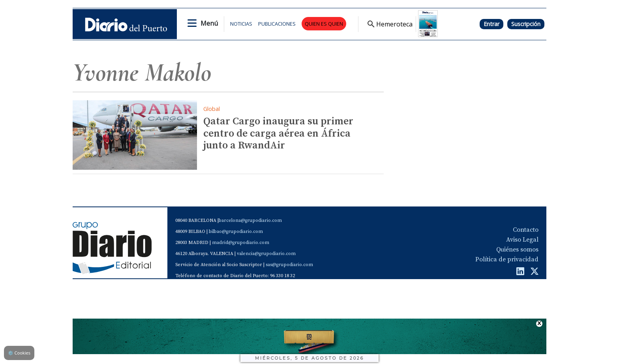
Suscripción (526, 24)
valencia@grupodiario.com (266, 254)
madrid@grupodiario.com (241, 243)
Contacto (526, 230)
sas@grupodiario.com (289, 265)
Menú (209, 23)
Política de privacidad (507, 259)
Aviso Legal (522, 240)
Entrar (491, 24)
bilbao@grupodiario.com (236, 232)
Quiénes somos (517, 250)
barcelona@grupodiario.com (250, 220)
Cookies (19, 353)
